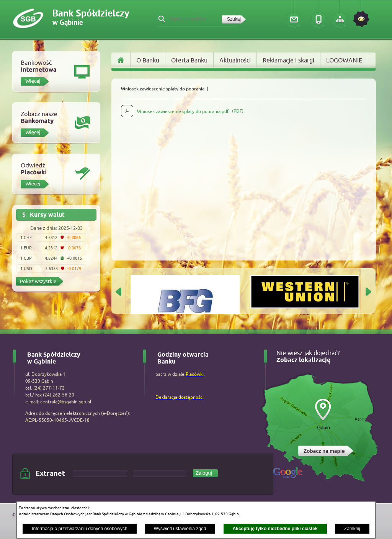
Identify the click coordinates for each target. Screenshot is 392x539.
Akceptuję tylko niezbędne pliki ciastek (275, 529)
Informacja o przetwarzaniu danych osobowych (79, 529)
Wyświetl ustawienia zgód (180, 529)
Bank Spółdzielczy (91, 18)
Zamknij (352, 529)
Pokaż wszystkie (38, 281)
